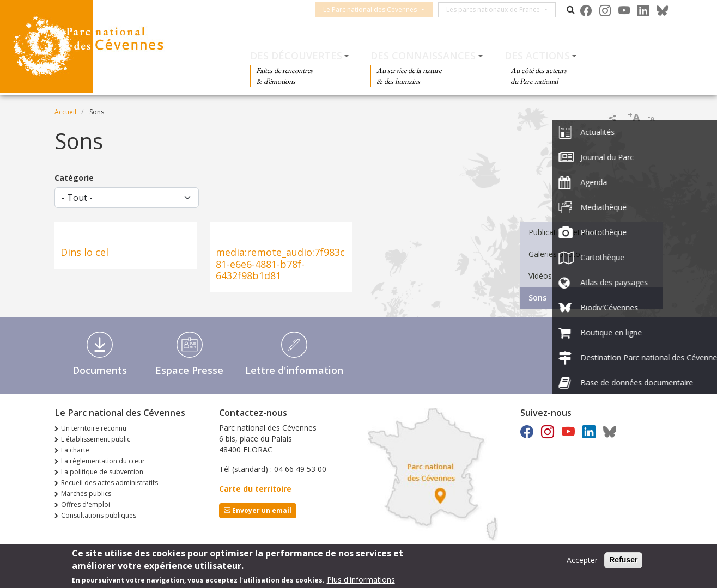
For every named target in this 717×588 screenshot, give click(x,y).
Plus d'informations (361, 580)
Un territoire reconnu (94, 428)
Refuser (623, 560)
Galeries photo (554, 254)
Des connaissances (423, 56)
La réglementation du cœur (103, 461)
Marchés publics (86, 494)
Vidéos (540, 276)
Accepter (582, 561)
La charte (75, 450)
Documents (100, 370)
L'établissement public (96, 439)
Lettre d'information (294, 370)
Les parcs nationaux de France (501, 10)
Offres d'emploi (86, 504)
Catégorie (74, 178)
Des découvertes (296, 56)
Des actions (537, 56)
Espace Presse (189, 370)
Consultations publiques (99, 515)
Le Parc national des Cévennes (378, 10)
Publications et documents (575, 232)
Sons (537, 298)
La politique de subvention (102, 472)
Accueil (65, 112)
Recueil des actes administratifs (110, 483)
